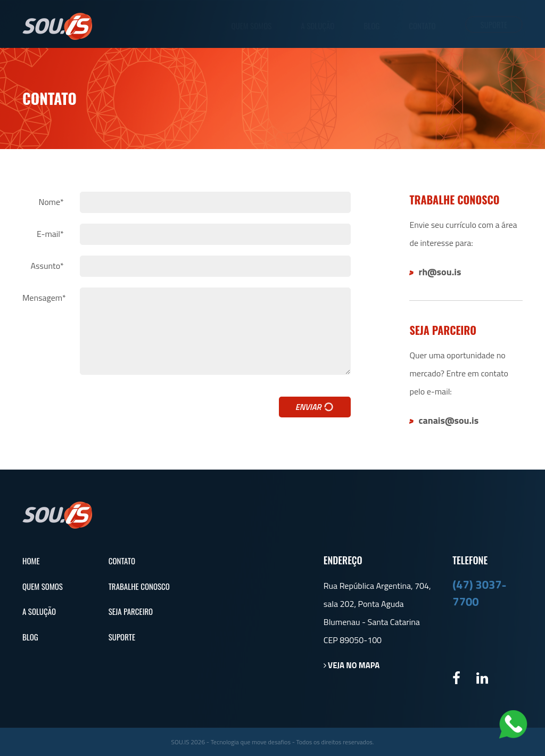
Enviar (316, 407)
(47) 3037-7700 (479, 593)
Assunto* (47, 266)
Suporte (494, 24)
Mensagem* (44, 298)
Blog (371, 26)
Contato (422, 26)
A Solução (317, 26)
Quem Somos (251, 26)
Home (31, 561)
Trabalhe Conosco (139, 586)
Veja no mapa (352, 665)
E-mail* (50, 234)
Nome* (51, 202)
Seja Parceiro (131, 611)
